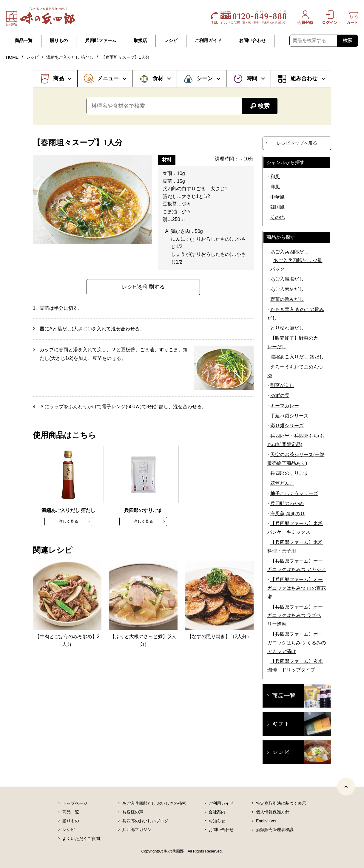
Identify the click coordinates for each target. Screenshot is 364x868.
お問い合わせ (252, 41)
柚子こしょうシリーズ (294, 493)
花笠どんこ (282, 483)
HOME (12, 57)
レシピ (171, 41)
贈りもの (59, 41)
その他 (277, 217)
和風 (275, 177)
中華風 (277, 197)
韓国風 (277, 207)
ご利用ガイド (208, 41)
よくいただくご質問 (81, 838)
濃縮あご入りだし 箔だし (70, 57)
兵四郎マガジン (137, 830)
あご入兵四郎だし (289, 252)
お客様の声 (133, 812)
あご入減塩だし (287, 279)
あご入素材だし (287, 289)
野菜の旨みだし (287, 299)
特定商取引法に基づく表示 (281, 803)
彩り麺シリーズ (287, 426)
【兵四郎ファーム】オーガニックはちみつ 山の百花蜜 (297, 588)
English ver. (267, 821)
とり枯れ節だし (287, 328)
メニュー (108, 78)
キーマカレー (285, 406)
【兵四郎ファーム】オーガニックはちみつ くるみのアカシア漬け (297, 643)
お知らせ (217, 821)
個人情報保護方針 (273, 812)
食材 (158, 78)
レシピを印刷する (143, 287)
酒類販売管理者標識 (275, 830)
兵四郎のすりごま (289, 473)
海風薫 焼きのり (288, 514)
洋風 (275, 187)
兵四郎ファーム (101, 41)
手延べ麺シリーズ (289, 416)
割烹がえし (282, 385)
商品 (58, 78)
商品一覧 (24, 41)
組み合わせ (304, 78)
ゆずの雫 (280, 396)
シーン (205, 78)
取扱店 (140, 41)
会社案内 (217, 812)
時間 (252, 78)
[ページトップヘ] (346, 787)
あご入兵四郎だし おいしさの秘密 (154, 803)
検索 (348, 40)
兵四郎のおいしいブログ (145, 821)
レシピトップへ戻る (297, 143)
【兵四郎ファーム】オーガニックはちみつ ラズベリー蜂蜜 (295, 616)
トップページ (75, 803)
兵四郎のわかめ (287, 503)
